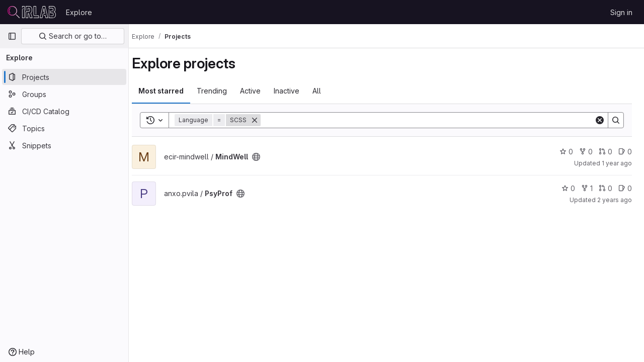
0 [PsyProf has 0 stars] (568, 188)
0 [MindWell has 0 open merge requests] (606, 152)
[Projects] (64, 77)
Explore (79, 12)
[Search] (432, 120)
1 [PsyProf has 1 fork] (587, 188)
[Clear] (600, 120)
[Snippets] (64, 145)
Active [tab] (259, 91)
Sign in (621, 12)
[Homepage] (32, 12)
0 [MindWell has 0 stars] (566, 152)
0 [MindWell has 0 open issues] (625, 152)
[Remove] (264, 120)
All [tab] (326, 91)
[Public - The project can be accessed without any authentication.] (265, 157)
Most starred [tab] (170, 91)
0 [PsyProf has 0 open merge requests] (606, 188)
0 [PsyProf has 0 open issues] (625, 188)
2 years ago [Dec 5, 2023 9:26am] (615, 200)
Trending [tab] (221, 91)
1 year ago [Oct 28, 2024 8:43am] (617, 163)
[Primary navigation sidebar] (12, 36)
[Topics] (64, 128)
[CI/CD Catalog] (64, 111)
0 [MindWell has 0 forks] (586, 152)
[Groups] (64, 94)
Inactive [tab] (296, 91)
